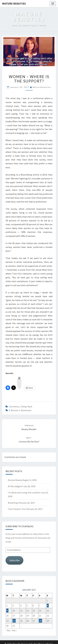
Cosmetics (14, 406)
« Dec (8, 630)
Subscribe (14, 560)
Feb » (14, 630)
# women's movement (20, 410)
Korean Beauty (15, 480)
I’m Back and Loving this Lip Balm (24, 493)
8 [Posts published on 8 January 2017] (48, 606)
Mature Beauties (14, 3)
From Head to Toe (17, 509)
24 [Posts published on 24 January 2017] (14, 621)
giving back (26, 406)
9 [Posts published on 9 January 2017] (7, 611)
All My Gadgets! (15, 486)
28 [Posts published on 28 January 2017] (40, 621)
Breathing (13, 503)
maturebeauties (42, 87)
